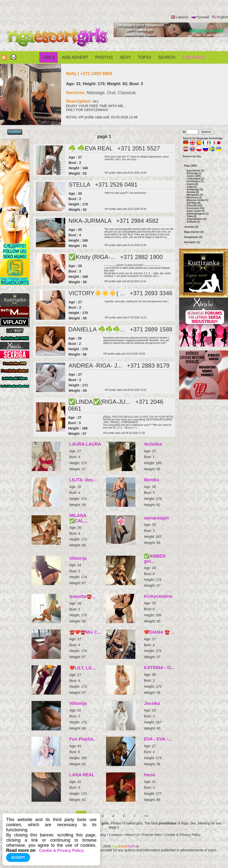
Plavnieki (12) (195, 206)
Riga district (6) (194, 232)
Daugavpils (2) (193, 237)
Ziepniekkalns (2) (197, 219)
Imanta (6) (192, 184)
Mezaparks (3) (195, 195)
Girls (49, 57)
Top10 (144, 57)
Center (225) (194, 176)
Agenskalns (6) (195, 171)
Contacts (116, 835)
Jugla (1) (192, 187)
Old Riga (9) (194, 203)
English (222, 17)
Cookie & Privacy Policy (183, 835)
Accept (18, 857)
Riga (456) (190, 166)
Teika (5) (192, 216)
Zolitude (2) (193, 222)
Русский (203, 17)
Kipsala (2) (193, 192)
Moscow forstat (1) (197, 200)
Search (167, 57)
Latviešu (182, 17)
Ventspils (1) (192, 242)
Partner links (152, 835)
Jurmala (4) (191, 227)
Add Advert (75, 57)
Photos (104, 57)
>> (146, 816)
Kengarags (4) (195, 189)
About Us (132, 835)
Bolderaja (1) (194, 173)
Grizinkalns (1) (195, 181)
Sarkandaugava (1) (198, 214)
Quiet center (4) (196, 211)
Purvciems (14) (195, 208)
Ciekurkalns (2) (195, 179)
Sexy (125, 57)
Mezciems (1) (194, 197)
